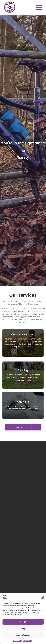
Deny (23, 629)
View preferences (23, 635)
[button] (42, 597)
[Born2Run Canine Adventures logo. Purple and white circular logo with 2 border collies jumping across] (10, 7)
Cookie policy (17, 641)
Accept (23, 622)
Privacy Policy (27, 641)
